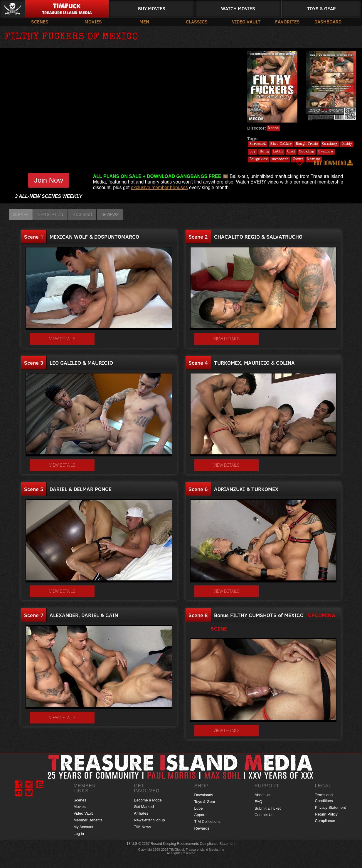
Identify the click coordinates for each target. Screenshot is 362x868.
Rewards (202, 828)
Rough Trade (307, 144)
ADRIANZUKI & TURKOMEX (246, 489)
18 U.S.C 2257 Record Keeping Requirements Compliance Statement (181, 844)
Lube (199, 808)
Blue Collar (281, 144)
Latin (278, 152)
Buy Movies (152, 8)
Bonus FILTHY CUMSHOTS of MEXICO (259, 615)
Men (144, 22)
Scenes (40, 22)
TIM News (143, 827)
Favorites (287, 22)
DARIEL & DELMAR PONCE (81, 489)
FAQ (258, 802)
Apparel (201, 815)
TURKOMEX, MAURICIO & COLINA (254, 363)
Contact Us (264, 815)
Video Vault (246, 22)
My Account (84, 827)
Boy (252, 152)
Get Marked (144, 807)
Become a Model (148, 800)
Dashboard (328, 22)
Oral (291, 152)
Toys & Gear (321, 8)
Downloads (204, 795)
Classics (197, 22)
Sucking (307, 152)
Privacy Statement (331, 807)
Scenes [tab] (21, 215)
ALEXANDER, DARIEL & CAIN (84, 615)
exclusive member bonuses (159, 187)
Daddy (347, 144)
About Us (262, 795)
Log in (79, 834)
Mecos (273, 128)
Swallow (326, 152)
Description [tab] (50, 215)
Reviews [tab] (110, 215)
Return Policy (326, 814)
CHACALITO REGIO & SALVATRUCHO (258, 237)
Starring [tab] (82, 215)
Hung (264, 152)
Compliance (325, 821)
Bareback (258, 144)
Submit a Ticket (268, 808)
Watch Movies (238, 8)
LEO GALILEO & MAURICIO (81, 363)
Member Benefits (88, 820)
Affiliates (141, 813)
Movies (93, 22)
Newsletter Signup (149, 820)
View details (62, 339)
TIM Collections (208, 822)
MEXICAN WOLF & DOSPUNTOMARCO (94, 237)
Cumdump (330, 144)
